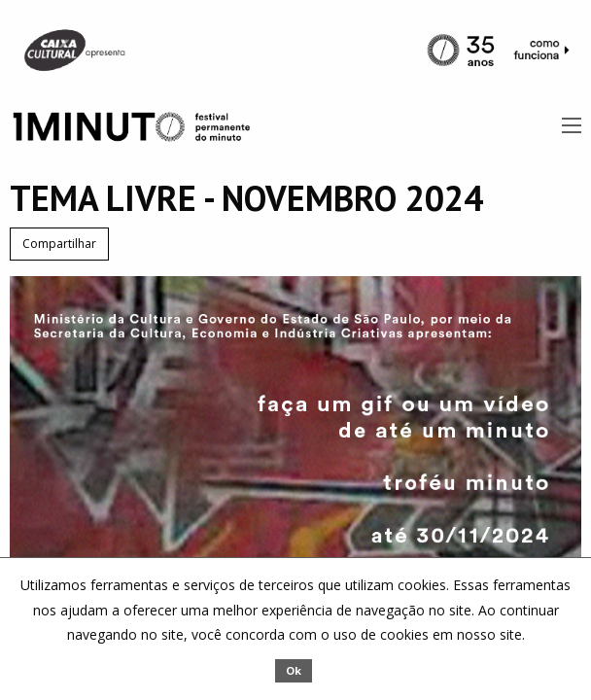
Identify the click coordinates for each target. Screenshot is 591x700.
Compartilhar (59, 244)
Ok (294, 670)
